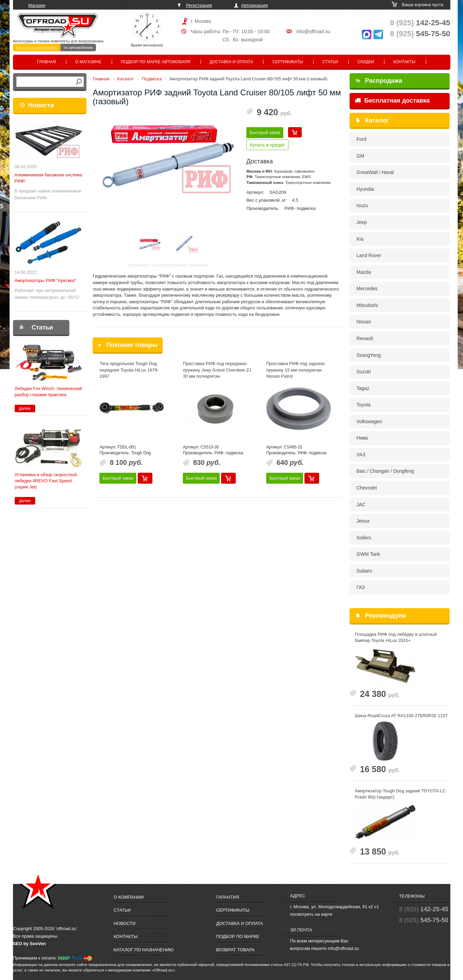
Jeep (362, 222)
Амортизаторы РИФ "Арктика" (45, 280)
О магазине (88, 62)
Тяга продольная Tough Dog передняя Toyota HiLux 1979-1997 (129, 370)
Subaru (364, 571)
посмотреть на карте (311, 914)
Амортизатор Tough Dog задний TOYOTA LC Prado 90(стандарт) (400, 794)
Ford (361, 139)
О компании (128, 897)
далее (25, 408)
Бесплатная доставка (392, 100)
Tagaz (363, 388)
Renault (365, 338)
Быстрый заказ (265, 132)
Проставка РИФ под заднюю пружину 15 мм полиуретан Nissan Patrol (295, 370)
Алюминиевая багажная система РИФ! (49, 178)
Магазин (37, 5)
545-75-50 (420, 34)
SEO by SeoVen (30, 944)
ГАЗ (360, 587)
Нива (362, 438)
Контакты (404, 62)
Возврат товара (235, 950)
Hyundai (365, 189)
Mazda (364, 272)
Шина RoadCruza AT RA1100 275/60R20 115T (401, 716)
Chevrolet (367, 488)
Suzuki (364, 372)
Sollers (364, 538)
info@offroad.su (314, 31)
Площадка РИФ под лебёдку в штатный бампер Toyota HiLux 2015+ (396, 637)
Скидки (366, 62)
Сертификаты (288, 62)
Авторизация (255, 5)
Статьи (330, 62)
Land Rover (369, 255)
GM (360, 156)
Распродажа (379, 81)
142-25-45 (420, 23)
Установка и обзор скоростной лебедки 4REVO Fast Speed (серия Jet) (46, 481)
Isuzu (362, 205)
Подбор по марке (237, 936)
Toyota (363, 405)
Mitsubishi (367, 305)
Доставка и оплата (231, 62)
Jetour (363, 521)
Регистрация (199, 5)
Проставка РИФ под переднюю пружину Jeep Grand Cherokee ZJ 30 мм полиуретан (217, 370)
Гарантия (227, 897)
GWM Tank (368, 554)
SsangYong (369, 355)
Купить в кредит (267, 145)
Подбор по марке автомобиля (155, 62)
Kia (360, 239)
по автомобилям (78, 48)
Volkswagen (369, 421)
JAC (361, 505)
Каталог (377, 120)
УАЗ (361, 455)
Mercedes (367, 288)
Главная (46, 62)
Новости (41, 105)
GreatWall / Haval (375, 172)
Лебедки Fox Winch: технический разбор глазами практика (48, 392)
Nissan (364, 322)
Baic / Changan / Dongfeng (385, 471)
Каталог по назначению (37, 48)
